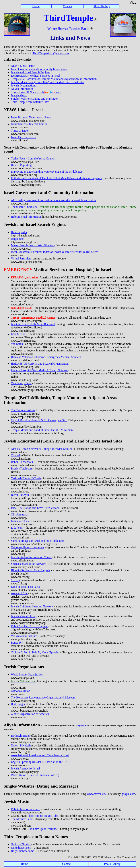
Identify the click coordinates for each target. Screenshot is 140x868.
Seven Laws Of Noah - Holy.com (36, 92)
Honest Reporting (21, 165)
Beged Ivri (17, 643)
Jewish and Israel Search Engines (30, 72)
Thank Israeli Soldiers (24, 207)
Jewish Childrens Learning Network (32, 606)
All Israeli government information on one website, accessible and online (54, 200)
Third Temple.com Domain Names (36, 837)
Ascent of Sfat (19, 593)
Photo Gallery (102, 6)
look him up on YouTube (43, 816)
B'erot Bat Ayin (20, 495)
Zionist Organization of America (30, 714)
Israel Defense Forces (24, 137)
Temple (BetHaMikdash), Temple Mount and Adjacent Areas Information (54, 79)
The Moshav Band (22, 819)
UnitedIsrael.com (21, 848)
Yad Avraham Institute (24, 636)
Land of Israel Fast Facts (25, 587)
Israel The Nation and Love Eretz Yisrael (35, 508)
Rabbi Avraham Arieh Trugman (29, 626)
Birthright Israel (20, 736)
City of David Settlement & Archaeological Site (39, 420)
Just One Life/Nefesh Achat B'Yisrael (33, 324)
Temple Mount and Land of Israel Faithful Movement (42, 430)
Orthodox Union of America (27, 547)
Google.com (80, 726)
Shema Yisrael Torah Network (29, 564)
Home (36, 6)
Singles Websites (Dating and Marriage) (34, 99)
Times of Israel (20, 131)
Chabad (15, 455)
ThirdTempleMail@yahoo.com (51, 53)
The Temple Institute (23, 410)
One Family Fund (21, 383)
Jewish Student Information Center (31, 557)
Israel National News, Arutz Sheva (31, 117)
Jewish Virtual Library (24, 616)
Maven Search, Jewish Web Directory (33, 245)
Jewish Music (19, 95)
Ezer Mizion (18, 334)
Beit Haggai (18, 704)
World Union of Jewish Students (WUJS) (35, 775)
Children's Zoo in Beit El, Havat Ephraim (36, 652)
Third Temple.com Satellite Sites (30, 102)
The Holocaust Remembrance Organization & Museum (43, 697)
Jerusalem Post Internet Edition (29, 124)
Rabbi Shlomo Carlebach (26, 809)
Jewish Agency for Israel (25, 768)
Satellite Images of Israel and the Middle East (38, 541)
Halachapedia (19, 232)
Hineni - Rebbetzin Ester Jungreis (31, 570)
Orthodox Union (21, 691)
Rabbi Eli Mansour (22, 462)
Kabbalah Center (21, 521)
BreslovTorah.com (22, 468)
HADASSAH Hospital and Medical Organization (40, 364)
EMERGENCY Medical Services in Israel (36, 76)
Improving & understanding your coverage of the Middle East (47, 172)
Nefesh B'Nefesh (21, 745)
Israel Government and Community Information (39, 69)
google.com (128, 794)
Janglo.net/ (17, 239)
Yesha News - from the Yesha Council (33, 158)
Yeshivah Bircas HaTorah (26, 478)
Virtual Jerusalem (21, 258)
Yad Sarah (17, 344)
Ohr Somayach (20, 514)
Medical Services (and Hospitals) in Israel (57, 270)
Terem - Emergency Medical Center (33, 318)
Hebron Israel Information (26, 217)
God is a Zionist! (21, 844)
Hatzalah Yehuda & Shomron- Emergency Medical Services (46, 357)
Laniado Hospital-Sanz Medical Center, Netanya (39, 370)
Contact (68, 6)
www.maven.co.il (97, 794)
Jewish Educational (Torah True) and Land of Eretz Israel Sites (48, 82)
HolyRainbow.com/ (22, 851)
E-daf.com (17, 528)
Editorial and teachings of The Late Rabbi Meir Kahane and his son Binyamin (56, 178)
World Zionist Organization (27, 674)
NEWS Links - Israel (23, 66)
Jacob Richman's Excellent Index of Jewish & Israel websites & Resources (55, 252)
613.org (15, 580)
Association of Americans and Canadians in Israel (40, 755)
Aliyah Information (22, 89)
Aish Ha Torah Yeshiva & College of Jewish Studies (41, 449)
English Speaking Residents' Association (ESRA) (40, 762)
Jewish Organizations (23, 85)
